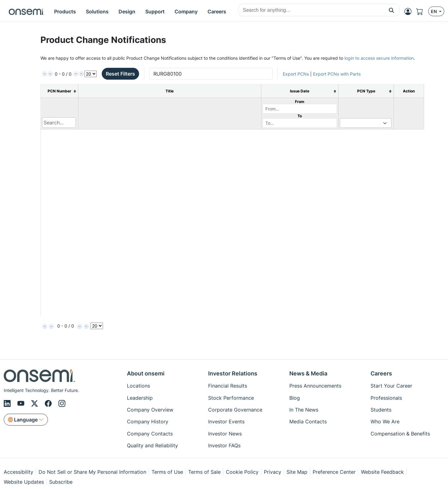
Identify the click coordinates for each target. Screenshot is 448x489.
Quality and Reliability (152, 445)
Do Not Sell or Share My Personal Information (92, 472)
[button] (392, 10)
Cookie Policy (242, 472)
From (300, 102)
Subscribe (61, 482)
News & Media (308, 373)
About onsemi (146, 373)
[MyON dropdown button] (410, 12)
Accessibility (19, 472)
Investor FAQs (224, 445)
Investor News (225, 434)
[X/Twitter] (35, 403)
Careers (381, 373)
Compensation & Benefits (400, 434)
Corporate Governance (235, 410)
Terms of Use (167, 472)
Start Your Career (391, 386)
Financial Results (228, 386)
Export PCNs (296, 74)
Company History (148, 421)
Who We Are (385, 421)
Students (381, 410)
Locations (138, 386)
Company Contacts (150, 434)
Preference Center (334, 472)
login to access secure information (379, 58)
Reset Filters (120, 74)
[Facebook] (49, 403)
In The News (304, 410)
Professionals (386, 398)
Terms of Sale (204, 472)
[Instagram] (62, 403)
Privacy (273, 472)
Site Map (297, 472)
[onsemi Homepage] (26, 12)
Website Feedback (382, 472)
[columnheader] (60, 91)
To (300, 116)
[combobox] (311, 10)
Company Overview (150, 410)
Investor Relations (233, 373)
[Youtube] (22, 403)
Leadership (140, 398)
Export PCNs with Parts (337, 74)
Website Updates (24, 482)
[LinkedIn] (8, 403)
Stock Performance (231, 398)
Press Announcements (315, 386)
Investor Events (226, 421)
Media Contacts (308, 421)
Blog (295, 398)
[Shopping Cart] (422, 12)
